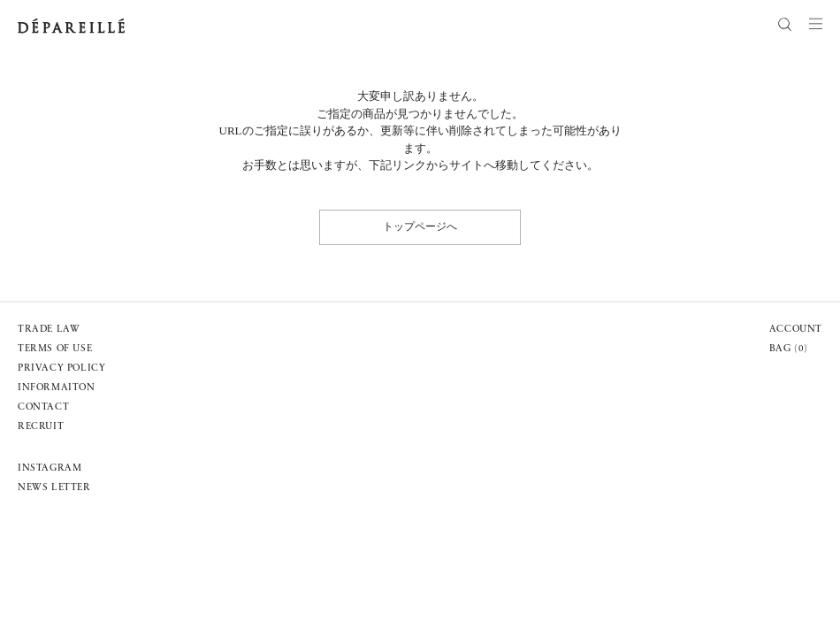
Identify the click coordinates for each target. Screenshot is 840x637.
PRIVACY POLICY (61, 368)
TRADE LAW (49, 330)
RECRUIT (41, 427)
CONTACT (43, 407)
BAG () (789, 349)
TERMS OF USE (55, 349)
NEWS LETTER (54, 488)
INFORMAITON (57, 388)
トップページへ (420, 226)
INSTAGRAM (50, 468)
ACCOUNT (796, 330)
